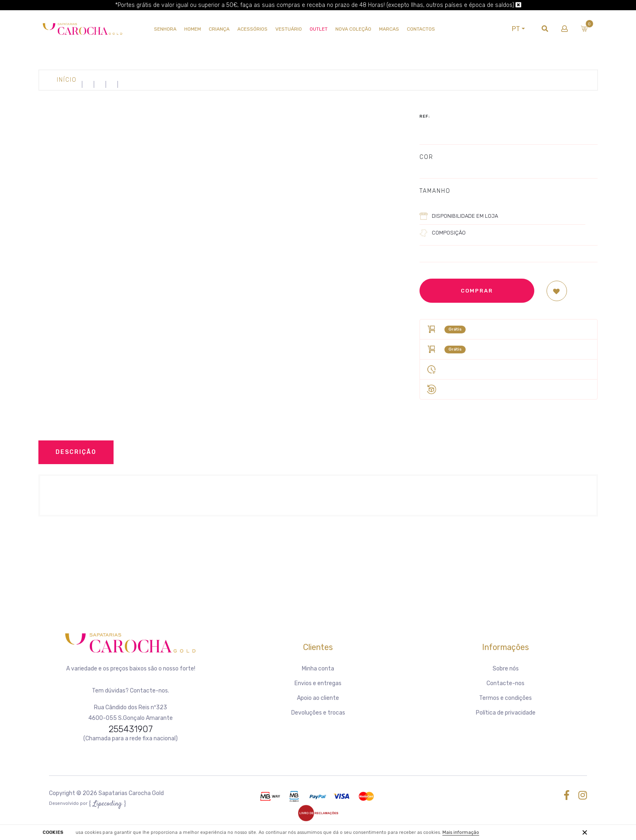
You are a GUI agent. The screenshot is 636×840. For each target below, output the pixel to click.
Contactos (421, 29)
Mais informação (461, 832)
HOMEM (193, 29)
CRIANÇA (219, 29)
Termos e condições (505, 698)
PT (515, 29)
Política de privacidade (506, 713)
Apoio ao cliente (318, 698)
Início (67, 80)
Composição (449, 233)
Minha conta (318, 669)
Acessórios (252, 29)
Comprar (477, 291)
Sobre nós (506, 669)
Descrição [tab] (76, 452)
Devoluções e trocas (318, 713)
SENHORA (165, 29)
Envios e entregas (318, 683)
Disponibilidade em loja (465, 216)
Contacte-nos (505, 683)
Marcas (389, 29)
